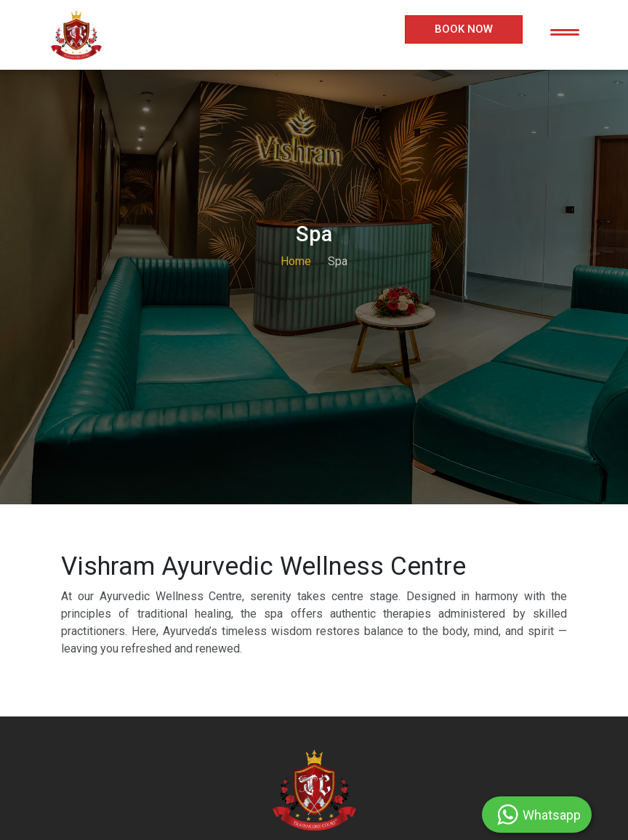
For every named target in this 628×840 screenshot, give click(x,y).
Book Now (464, 29)
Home (296, 261)
